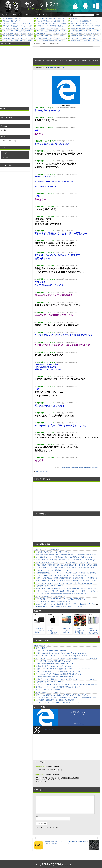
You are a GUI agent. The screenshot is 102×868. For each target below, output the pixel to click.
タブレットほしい (76, 18)
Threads (28, 15)
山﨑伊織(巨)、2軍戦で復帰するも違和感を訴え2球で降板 (55, 700)
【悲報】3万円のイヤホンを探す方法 (81, 23)
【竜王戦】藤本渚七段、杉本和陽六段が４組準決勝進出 (55, 677)
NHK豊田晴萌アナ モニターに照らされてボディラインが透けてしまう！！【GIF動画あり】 (63, 33)
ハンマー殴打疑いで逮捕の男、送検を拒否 (83, 38)
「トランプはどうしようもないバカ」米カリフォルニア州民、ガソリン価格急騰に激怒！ (63, 41)
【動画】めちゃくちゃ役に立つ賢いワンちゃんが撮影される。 (21, 33)
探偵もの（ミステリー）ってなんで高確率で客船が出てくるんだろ (58, 687)
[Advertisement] (50, 497)
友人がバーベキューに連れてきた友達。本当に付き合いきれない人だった (24, 41)
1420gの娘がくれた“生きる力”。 (45, 645)
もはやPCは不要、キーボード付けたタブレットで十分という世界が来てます (61, 607)
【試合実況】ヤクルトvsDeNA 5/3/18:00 (49, 586)
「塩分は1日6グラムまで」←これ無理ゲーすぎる (51, 21)
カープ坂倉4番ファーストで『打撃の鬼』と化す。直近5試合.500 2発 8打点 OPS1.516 (62, 28)
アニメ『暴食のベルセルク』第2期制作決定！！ (52, 596)
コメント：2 (63, 68)
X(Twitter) (6, 15)
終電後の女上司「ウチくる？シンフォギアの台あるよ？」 (55, 666)
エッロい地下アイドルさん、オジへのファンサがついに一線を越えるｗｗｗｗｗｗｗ (64, 583)
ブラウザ (45, 471)
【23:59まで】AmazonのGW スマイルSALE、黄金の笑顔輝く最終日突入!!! (61, 599)
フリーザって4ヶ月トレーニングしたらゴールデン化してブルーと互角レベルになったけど (29, 23)
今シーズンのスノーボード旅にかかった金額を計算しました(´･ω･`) (58, 674)
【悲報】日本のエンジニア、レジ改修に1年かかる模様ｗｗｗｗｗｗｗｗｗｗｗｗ (63, 669)
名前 (38, 816)
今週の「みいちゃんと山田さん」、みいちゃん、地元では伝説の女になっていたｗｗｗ (65, 679)
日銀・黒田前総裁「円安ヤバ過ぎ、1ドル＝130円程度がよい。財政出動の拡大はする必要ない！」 (66, 23)
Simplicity (58, 863)
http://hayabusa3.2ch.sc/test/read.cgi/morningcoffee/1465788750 (80, 468)
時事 (55, 68)
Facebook (17, 15)
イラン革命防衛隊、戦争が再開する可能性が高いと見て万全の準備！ (57, 18)
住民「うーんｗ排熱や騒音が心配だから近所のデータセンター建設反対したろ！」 (63, 594)
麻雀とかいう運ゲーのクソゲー (12, 21)
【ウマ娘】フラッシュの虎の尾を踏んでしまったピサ (54, 570)
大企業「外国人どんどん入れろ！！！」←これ (52, 692)
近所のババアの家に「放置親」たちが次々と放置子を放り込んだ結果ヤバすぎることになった (30, 36)
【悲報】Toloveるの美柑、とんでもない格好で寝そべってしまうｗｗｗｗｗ (25, 38)
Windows (50, 68)
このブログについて (42, 15)
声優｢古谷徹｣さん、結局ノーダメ (13, 18)
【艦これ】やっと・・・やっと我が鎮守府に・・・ (53, 601)
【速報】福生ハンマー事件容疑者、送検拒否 (50, 26)
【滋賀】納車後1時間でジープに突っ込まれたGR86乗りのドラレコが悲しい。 (26, 28)
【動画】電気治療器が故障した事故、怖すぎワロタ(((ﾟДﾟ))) (56, 664)
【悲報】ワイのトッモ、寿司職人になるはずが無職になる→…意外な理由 (60, 703)
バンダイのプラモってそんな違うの (48, 690)
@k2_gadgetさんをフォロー (50, 729)
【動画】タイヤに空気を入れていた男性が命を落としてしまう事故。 (59, 671)
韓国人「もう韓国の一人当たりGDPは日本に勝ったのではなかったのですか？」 (26, 31)
